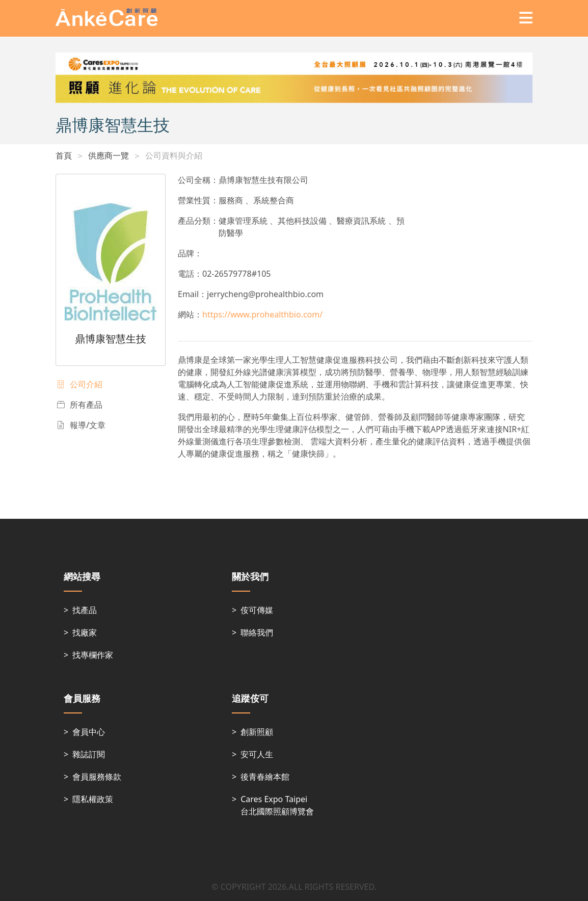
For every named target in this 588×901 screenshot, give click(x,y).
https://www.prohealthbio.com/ (262, 314)
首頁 (64, 155)
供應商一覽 (109, 155)
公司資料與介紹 (174, 155)
